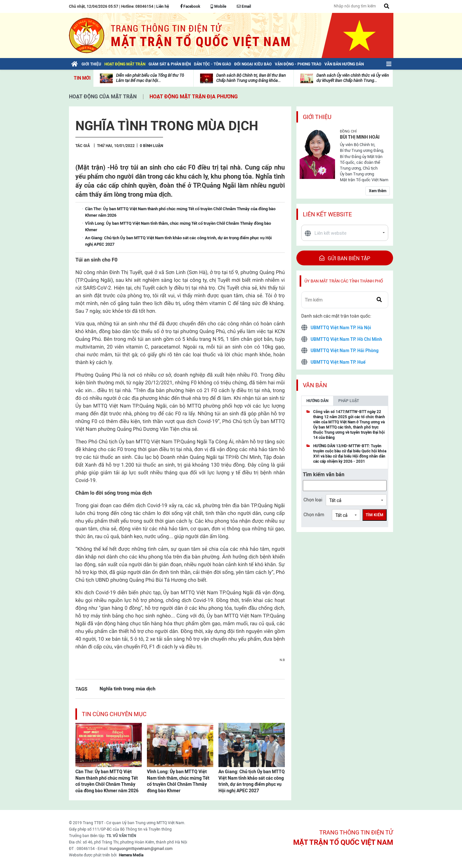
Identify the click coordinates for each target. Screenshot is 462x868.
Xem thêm (378, 191)
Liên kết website (327, 214)
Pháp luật (349, 401)
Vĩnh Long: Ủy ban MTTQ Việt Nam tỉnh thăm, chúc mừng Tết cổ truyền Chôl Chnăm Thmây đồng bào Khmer (178, 781)
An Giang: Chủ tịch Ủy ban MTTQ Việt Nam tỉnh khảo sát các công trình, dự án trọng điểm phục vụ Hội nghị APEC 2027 (252, 781)
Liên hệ (163, 6)
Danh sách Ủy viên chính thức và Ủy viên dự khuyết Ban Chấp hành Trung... (353, 78)
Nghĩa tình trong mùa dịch (127, 689)
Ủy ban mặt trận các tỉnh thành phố (344, 281)
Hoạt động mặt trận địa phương (194, 97)
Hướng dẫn (317, 401)
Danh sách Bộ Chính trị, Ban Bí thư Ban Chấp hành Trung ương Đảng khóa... (251, 78)
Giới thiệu (317, 117)
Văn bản (315, 385)
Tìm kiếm (375, 515)
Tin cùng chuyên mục (114, 714)
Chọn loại (313, 500)
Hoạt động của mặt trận (103, 97)
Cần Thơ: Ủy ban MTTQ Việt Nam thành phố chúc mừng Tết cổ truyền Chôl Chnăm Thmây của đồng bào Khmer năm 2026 (107, 781)
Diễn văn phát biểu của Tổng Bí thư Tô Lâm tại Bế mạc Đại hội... (150, 78)
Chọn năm (314, 515)
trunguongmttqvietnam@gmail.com (141, 849)
